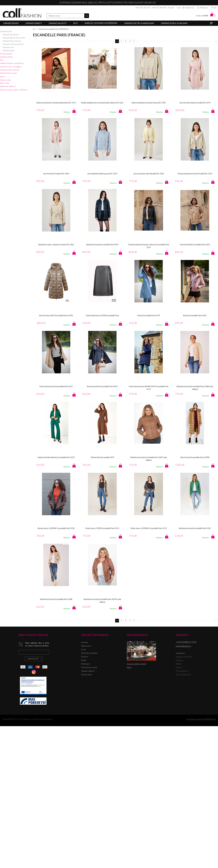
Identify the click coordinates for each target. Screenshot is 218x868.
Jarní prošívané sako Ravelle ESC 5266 (149, 174)
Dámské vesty (8, 47)
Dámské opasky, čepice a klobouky (14, 90)
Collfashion (22, 13)
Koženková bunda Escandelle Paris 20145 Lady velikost (102, 601)
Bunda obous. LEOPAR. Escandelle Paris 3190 (56, 528)
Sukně (2, 76)
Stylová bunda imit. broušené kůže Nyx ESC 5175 (56, 103)
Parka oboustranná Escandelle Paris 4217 (56, 387)
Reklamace (85, 664)
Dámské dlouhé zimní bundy (14, 38)
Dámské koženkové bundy (13, 44)
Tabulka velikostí (88, 671)
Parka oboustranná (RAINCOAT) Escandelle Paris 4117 (149, 388)
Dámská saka (5, 80)
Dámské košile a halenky (10, 70)
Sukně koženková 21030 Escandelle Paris (102, 316)
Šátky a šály (5, 83)
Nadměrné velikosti (8, 86)
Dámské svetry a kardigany (11, 67)
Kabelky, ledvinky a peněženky (12, 63)
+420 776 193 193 (143, 8)
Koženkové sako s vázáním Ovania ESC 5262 (56, 245)
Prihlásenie (204, 8)
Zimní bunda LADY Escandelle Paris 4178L (56, 316)
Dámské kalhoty (7, 57)
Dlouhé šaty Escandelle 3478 (102, 458)
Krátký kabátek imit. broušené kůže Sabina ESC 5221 (102, 103)
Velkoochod (86, 646)
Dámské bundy (6, 31)
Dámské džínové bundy (12, 41)
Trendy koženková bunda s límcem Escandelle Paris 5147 (149, 246)
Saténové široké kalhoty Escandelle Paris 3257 (56, 458)
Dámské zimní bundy (11, 35)
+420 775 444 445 (159, 8)
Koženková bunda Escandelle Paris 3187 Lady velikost (149, 459)
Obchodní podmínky (89, 653)
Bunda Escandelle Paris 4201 (195, 316)
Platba (84, 660)
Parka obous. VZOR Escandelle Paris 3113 (102, 528)
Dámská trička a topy (9, 73)
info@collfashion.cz (183, 646)
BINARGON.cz (210, 719)
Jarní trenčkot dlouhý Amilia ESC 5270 (195, 103)
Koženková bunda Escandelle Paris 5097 (102, 245)
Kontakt (171, 8)
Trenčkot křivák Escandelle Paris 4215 (195, 245)
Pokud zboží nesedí (89, 667)
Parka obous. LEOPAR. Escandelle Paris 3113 (149, 528)
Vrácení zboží (86, 674)
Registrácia (190, 8)
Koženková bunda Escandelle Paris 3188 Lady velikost (195, 388)
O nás (179, 8)
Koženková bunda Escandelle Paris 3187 (195, 528)
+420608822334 (186, 642)
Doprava (84, 657)
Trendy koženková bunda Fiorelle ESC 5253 (195, 174)
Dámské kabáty (6, 54)
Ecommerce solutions (195, 719)
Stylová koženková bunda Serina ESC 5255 (149, 103)
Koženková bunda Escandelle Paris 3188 (56, 599)
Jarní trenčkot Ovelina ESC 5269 (56, 174)
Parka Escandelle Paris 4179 (149, 316)
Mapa (129, 667)
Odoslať (33, 659)
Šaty (2, 60)
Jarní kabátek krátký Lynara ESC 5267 (102, 174)
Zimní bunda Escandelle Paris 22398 (195, 458)
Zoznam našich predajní (136, 664)
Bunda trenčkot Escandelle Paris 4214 (102, 387)
